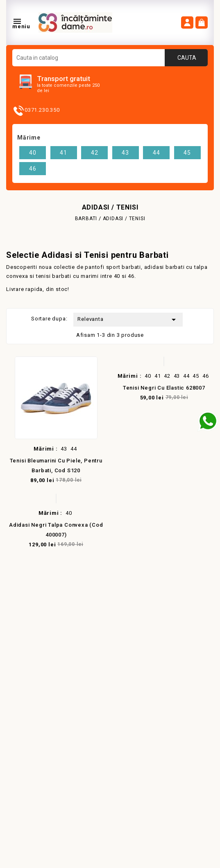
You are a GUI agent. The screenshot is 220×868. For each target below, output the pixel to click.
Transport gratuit (64, 79)
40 (33, 153)
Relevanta (128, 320)
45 (187, 153)
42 (95, 153)
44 (156, 153)
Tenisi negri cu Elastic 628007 (164, 388)
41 (64, 153)
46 (33, 169)
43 (125, 153)
